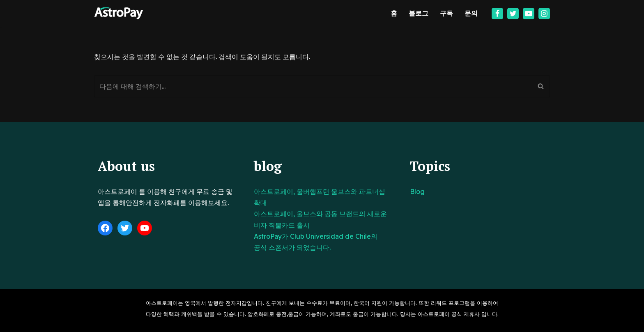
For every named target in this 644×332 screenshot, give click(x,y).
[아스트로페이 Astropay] (119, 13)
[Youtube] (529, 14)
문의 (471, 13)
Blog (417, 191)
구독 (446, 13)
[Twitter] (513, 14)
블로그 (419, 13)
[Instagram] (544, 14)
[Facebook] (497, 14)
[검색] (313, 86)
